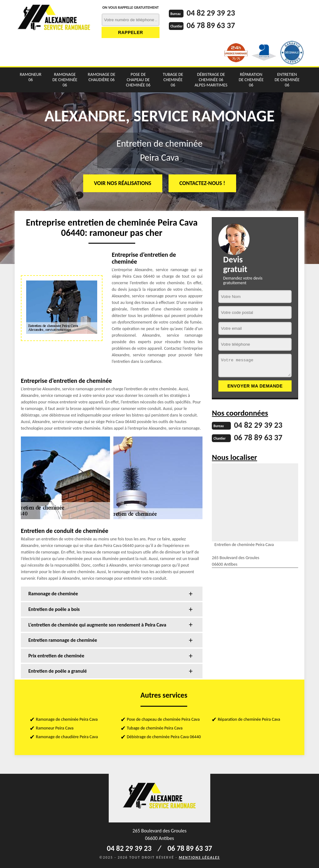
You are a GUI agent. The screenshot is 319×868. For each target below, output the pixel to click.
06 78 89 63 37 (211, 25)
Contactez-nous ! (202, 183)
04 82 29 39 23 (211, 13)
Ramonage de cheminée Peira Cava (67, 719)
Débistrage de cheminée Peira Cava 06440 (164, 737)
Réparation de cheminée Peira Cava (249, 719)
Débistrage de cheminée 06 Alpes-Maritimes (211, 80)
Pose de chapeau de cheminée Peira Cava (163, 719)
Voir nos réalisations (123, 183)
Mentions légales (199, 857)
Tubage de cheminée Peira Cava (155, 728)
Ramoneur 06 (31, 77)
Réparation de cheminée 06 (251, 80)
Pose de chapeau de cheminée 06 (138, 80)
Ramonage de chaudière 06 (102, 77)
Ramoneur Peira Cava (55, 728)
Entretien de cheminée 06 (287, 80)
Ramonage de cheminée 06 (65, 80)
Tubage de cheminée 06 (173, 80)
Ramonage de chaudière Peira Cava (67, 737)
